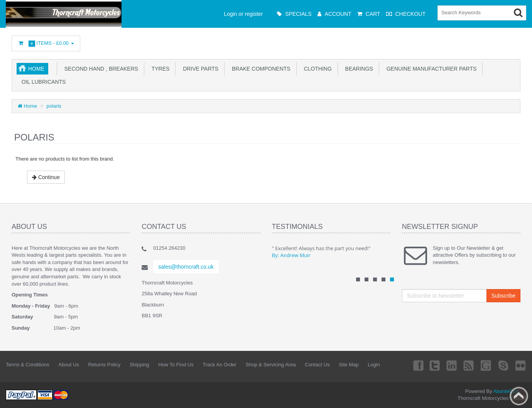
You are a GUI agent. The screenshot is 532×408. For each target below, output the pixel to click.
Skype (503, 365)
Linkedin (452, 365)
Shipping (139, 365)
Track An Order (220, 365)
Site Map (349, 365)
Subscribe (503, 296)
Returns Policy (104, 365)
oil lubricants (42, 82)
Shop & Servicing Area (271, 365)
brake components (259, 69)
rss (469, 365)
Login (374, 365)
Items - (46, 43)
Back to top (519, 396)
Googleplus (486, 365)
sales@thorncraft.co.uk (186, 267)
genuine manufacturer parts (430, 69)
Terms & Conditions (28, 365)
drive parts (199, 69)
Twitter (435, 365)
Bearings (358, 69)
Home (36, 69)
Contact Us (317, 365)
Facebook (417, 365)
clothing (316, 69)
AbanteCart (506, 391)
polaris (54, 106)
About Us (68, 365)
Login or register (243, 14)
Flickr (521, 365)
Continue (46, 177)
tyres (159, 69)
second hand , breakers (100, 69)
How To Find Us (176, 365)
